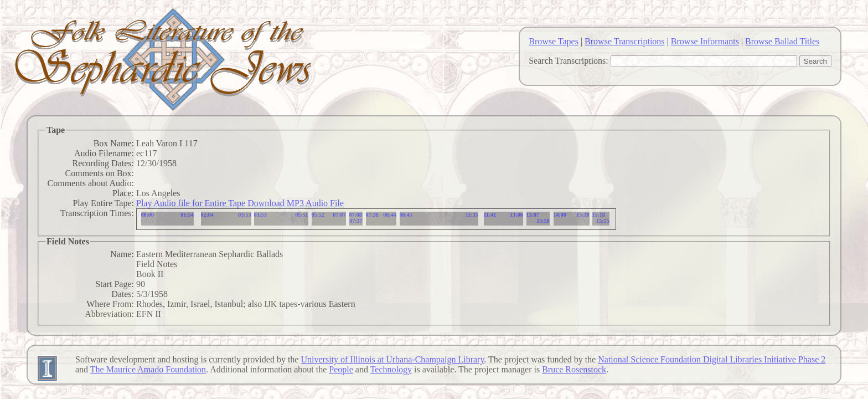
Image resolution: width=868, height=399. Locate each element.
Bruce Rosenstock (574, 369)
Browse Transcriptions (624, 41)
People (341, 369)
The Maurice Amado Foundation (148, 369)
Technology (391, 369)
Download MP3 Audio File (296, 203)
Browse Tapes (554, 41)
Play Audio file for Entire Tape (191, 203)
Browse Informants (705, 41)
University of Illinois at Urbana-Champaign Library (392, 359)
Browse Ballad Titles (782, 41)
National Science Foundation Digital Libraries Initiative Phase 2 (712, 359)
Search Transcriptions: (569, 61)
